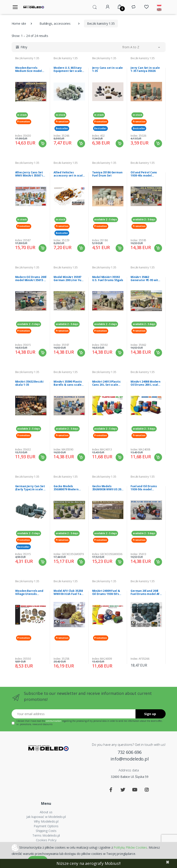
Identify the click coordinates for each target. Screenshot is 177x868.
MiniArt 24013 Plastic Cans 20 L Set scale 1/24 (106, 383)
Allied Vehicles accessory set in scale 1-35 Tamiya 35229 (69, 174)
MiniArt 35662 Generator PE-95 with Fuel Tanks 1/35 (145, 279)
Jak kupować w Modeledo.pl (46, 817)
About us (46, 812)
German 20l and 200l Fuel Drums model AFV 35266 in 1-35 (146, 592)
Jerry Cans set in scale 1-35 (108, 69)
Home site (19, 23)
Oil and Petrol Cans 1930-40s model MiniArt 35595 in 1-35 (145, 174)
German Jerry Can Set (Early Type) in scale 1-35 (31, 488)
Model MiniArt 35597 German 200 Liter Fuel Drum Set (69, 279)
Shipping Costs (46, 831)
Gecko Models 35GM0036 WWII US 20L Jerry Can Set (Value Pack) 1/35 (107, 488)
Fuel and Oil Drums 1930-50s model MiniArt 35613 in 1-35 (145, 488)
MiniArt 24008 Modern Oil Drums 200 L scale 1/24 (146, 383)
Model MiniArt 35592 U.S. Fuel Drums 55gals (108, 279)
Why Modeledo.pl (46, 821)
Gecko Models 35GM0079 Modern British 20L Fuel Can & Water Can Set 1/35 (69, 488)
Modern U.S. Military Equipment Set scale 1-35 (68, 69)
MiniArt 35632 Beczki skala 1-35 (29, 383)
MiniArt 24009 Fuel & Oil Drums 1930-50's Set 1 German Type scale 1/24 (106, 592)
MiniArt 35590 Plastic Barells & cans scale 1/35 (68, 383)
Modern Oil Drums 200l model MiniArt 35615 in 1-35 (31, 279)
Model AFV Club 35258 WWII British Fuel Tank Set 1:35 (69, 592)
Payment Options (46, 826)
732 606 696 (130, 752)
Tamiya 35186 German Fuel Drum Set (107, 174)
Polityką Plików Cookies (130, 847)
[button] (95, 7)
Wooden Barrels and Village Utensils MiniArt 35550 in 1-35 (29, 592)
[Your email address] (74, 714)
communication (54, 721)
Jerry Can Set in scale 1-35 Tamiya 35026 (145, 69)
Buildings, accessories (55, 23)
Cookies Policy (46, 840)
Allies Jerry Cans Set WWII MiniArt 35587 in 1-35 (30, 174)
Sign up (150, 714)
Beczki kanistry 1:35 (27, 58)
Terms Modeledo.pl (46, 835)
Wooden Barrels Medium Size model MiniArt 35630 (29, 69)
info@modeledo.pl (130, 759)
